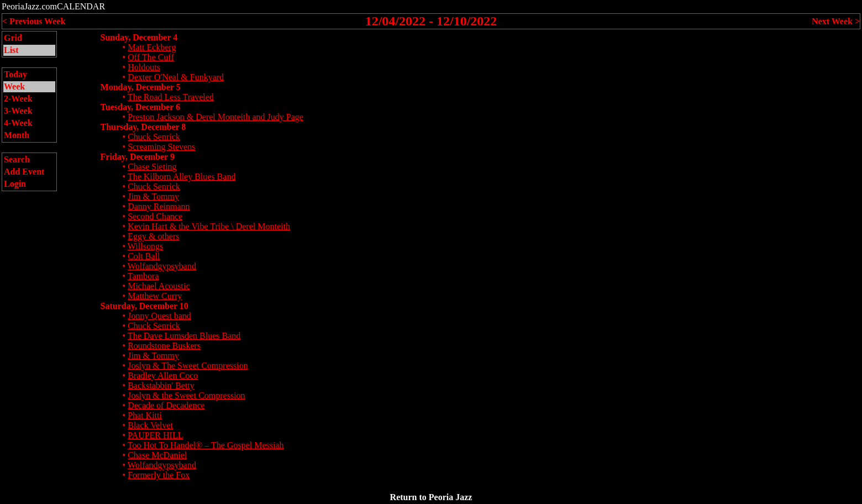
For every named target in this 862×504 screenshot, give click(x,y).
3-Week (18, 111)
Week (14, 86)
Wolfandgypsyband (162, 266)
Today (15, 74)
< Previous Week (34, 21)
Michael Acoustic (159, 286)
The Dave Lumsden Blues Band (184, 336)
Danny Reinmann (159, 206)
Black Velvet (150, 425)
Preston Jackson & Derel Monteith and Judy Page (215, 117)
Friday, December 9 (138, 157)
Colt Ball (144, 256)
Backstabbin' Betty (161, 385)
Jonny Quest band (159, 316)
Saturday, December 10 (144, 306)
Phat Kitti (145, 415)
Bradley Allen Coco (163, 376)
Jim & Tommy (153, 196)
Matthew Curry (155, 296)
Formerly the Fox (159, 475)
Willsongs (145, 246)
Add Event (24, 172)
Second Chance (155, 216)
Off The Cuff (151, 57)
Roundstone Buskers (164, 346)
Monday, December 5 (141, 87)
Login (15, 184)
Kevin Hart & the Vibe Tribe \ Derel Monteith (209, 226)
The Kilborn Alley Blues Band (182, 177)
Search (17, 159)
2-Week (18, 99)
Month (17, 135)
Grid (13, 38)
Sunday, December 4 (139, 37)
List (11, 50)
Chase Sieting (152, 167)
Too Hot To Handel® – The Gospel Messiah (206, 445)
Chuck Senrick (154, 137)
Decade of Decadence (166, 405)
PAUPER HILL (155, 435)
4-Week (18, 123)
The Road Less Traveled (171, 97)
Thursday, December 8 (143, 127)
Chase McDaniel (157, 455)
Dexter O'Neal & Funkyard (176, 77)
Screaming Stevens (161, 147)
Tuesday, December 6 (140, 107)
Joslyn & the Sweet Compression (186, 395)
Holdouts (144, 67)
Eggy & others (153, 236)
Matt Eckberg (152, 47)
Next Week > (836, 21)
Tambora (143, 276)
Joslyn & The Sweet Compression (188, 366)
